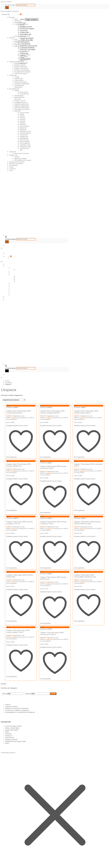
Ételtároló (23, 130)
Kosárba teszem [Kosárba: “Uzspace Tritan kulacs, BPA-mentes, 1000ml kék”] (12, 586)
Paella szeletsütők (21, 82)
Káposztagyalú (25, 141)
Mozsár (22, 116)
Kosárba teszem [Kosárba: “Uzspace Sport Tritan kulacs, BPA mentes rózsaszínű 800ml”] (45, 426)
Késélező (23, 124)
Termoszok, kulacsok (22, 153)
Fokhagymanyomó (21, 102)
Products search (11, 5)
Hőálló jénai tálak (27, 40)
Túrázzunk (12, 152)
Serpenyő (18, 21)
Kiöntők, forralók (20, 43)
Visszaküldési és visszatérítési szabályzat (20, 706)
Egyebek (17, 111)
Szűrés (53, 688)
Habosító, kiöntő (25, 131)
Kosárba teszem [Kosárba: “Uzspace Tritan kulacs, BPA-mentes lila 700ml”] (77, 478)
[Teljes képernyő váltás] (4, 865)
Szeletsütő (18, 22)
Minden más (13, 155)
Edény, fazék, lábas (12, 722)
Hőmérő (22, 119)
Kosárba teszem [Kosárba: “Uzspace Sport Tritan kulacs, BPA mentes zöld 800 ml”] (12, 478)
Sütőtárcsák (18, 79)
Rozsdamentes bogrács (23, 72)
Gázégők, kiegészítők (22, 84)
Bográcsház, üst (20, 63)
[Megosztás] (6, 865)
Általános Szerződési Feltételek (17, 702)
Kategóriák (6, 14)
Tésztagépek (19, 96)
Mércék (23, 36)
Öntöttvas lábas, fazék (13, 720)
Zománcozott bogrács (22, 70)
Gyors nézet (23, 426)
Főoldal (23, 23)
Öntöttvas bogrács (21, 73)
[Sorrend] (14, 400)
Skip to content (6, 2)
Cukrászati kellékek (27, 48)
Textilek (17, 157)
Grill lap (17, 77)
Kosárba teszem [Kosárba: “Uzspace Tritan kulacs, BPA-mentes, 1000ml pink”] (45, 588)
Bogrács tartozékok (21, 68)
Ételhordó (23, 128)
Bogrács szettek (20, 65)
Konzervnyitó (24, 140)
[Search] (7, 8)
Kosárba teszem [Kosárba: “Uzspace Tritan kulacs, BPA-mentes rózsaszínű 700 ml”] (12, 534)
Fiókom (8, 698)
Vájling (23, 55)
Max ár (28, 688)
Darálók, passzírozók (21, 104)
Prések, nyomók (20, 101)
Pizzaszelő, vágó (25, 147)
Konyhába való (14, 89)
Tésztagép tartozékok (22, 109)
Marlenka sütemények (17, 162)
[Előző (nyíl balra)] (2, 867)
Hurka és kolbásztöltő (22, 107)
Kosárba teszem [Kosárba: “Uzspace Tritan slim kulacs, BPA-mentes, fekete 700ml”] (12, 640)
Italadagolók (24, 138)
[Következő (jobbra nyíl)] (4, 867)
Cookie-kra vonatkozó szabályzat (17, 704)
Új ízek (11, 167)
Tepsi (16, 19)
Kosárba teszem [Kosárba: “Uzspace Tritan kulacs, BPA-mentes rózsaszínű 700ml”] (45, 534)
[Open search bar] (6, 237)
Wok (16, 39)
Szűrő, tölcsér (24, 113)
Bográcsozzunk (14, 62)
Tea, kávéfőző (24, 126)
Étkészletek (24, 92)
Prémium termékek (16, 164)
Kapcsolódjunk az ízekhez (10, 11)
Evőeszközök (24, 94)
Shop (11, 170)
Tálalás (17, 90)
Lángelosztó (24, 136)
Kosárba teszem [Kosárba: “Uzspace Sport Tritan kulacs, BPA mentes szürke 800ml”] (77, 426)
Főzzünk (12, 38)
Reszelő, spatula (25, 133)
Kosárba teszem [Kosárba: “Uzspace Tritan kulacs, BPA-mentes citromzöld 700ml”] (45, 480)
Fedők (22, 114)
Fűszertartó (24, 135)
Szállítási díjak (25, 59)
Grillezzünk (13, 75)
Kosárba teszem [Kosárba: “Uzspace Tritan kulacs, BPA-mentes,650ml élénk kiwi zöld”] (77, 586)
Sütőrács (23, 123)
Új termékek (13, 165)
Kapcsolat (24, 63)
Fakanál (22, 118)
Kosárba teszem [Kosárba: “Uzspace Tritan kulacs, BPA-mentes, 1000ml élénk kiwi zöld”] (77, 534)
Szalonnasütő (19, 80)
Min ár (5, 688)
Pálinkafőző (18, 41)
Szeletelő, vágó (25, 145)
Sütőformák (10, 732)
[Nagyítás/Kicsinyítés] (2, 865)
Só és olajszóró (25, 143)
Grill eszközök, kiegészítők (19, 86)
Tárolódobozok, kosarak (23, 160)
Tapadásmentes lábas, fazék (16, 735)
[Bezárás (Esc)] (8, 865)
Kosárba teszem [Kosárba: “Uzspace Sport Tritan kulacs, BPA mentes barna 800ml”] (12, 426)
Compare (12, 169)
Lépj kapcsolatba (11, 700)
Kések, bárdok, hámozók (20, 98)
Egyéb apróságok (20, 158)
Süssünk (12, 17)
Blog (22, 61)
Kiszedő (22, 121)
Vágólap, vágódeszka (22, 106)
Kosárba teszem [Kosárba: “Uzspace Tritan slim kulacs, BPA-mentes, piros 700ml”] (45, 642)
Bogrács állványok (21, 67)
